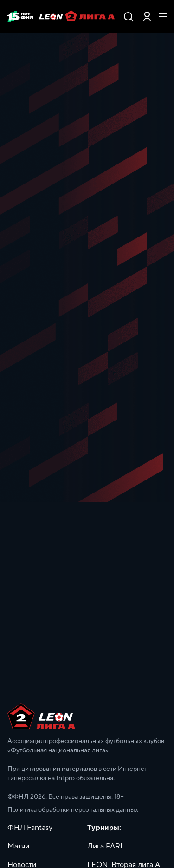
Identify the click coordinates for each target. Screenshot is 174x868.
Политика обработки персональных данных (73, 810)
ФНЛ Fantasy (30, 828)
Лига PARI (105, 846)
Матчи (18, 846)
